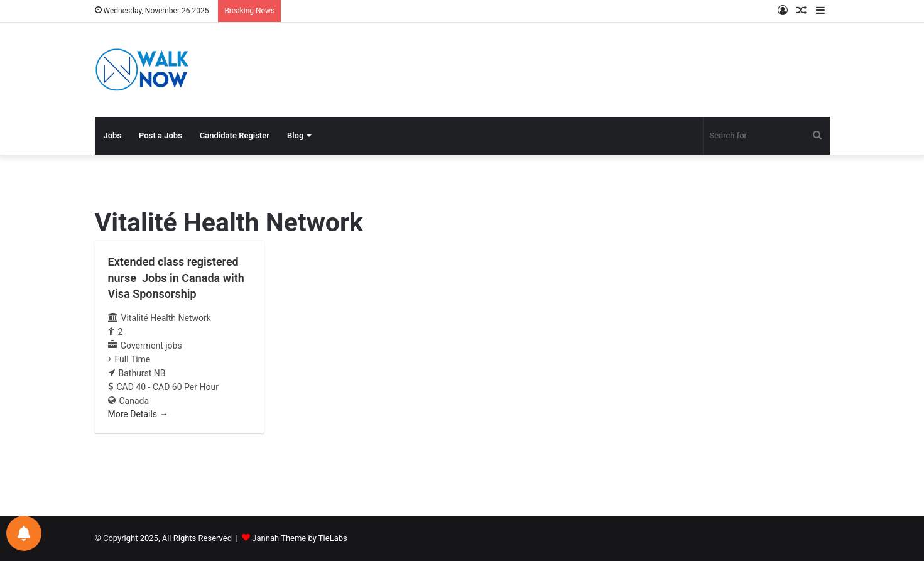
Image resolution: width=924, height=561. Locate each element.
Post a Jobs (160, 135)
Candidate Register (235, 135)
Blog (295, 135)
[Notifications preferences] (24, 533)
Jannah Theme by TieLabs (299, 538)
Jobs (113, 135)
